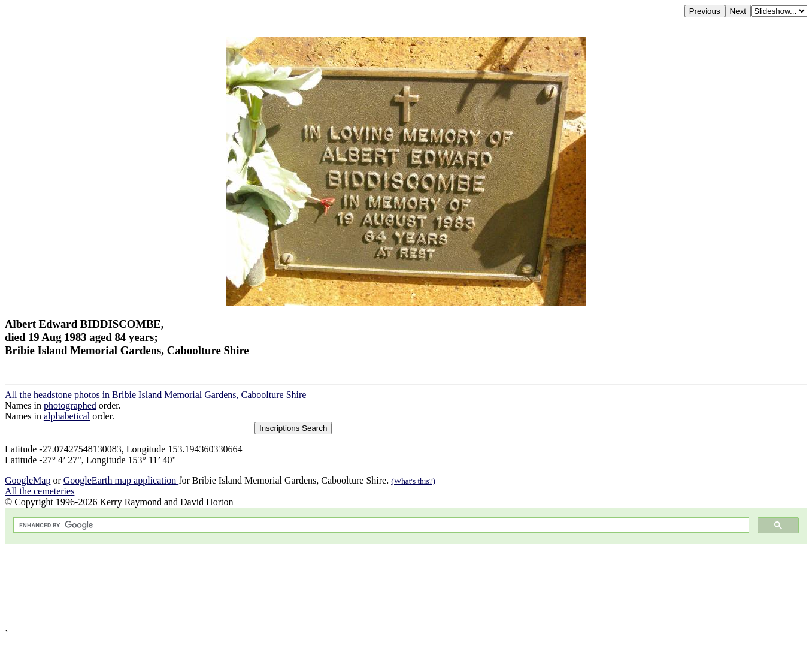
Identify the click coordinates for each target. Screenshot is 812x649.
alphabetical (67, 416)
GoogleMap (28, 480)
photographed (70, 405)
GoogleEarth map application (121, 480)
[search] (380, 525)
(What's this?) (413, 481)
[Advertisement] (364, 586)
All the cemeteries (40, 491)
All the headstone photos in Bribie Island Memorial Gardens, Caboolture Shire (155, 395)
